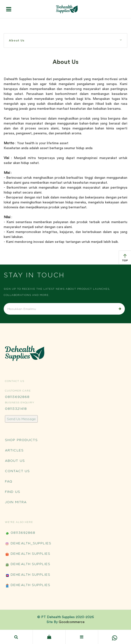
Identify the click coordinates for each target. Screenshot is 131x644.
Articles (14, 450)
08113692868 (17, 397)
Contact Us (17, 471)
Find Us (13, 492)
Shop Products (21, 440)
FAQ (9, 481)
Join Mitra (16, 502)
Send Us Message (21, 419)
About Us (65, 40)
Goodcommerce (72, 622)
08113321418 (16, 409)
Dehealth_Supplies (28, 544)
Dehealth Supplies (28, 554)
